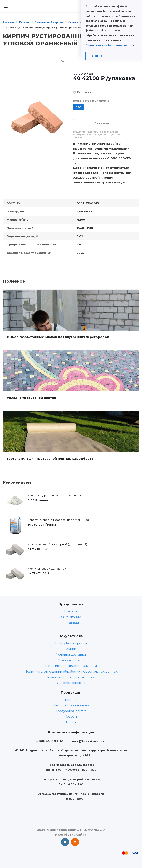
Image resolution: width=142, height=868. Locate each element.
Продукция (71, 692)
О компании (71, 617)
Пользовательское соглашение (71, 677)
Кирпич (71, 700)
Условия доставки (71, 654)
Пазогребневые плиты (71, 705)
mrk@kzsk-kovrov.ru (89, 741)
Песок (71, 722)
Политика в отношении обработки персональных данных (71, 671)
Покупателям (71, 636)
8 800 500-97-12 (49, 741)
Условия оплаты (71, 660)
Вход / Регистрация (71, 643)
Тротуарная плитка (71, 711)
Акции (71, 649)
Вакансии (71, 623)
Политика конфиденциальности (71, 666)
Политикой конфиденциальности (110, 45)
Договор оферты (71, 683)
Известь (71, 717)
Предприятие (71, 604)
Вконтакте (65, 842)
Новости (71, 611)
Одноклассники (75, 842)
